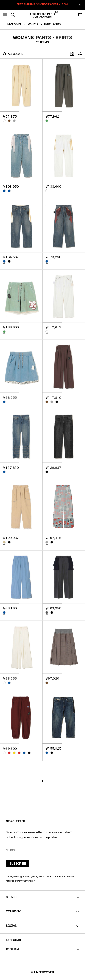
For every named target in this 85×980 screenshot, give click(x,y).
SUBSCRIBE (18, 864)
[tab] (10, 112)
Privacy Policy (27, 881)
